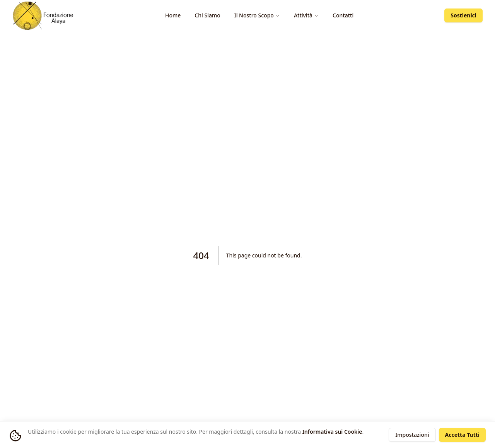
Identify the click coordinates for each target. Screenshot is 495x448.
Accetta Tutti (463, 435)
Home (173, 15)
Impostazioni (412, 435)
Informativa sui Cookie (332, 432)
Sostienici (463, 15)
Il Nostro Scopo (257, 15)
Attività (306, 15)
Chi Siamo (207, 15)
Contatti (343, 15)
